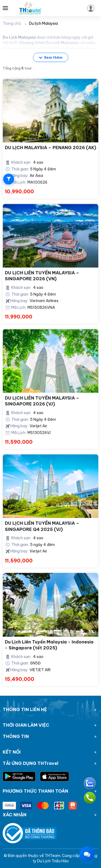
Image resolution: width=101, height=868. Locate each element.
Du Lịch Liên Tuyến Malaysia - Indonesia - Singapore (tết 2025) (49, 645)
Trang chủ (12, 23)
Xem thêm (51, 57)
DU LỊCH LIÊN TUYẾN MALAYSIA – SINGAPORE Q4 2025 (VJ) (42, 526)
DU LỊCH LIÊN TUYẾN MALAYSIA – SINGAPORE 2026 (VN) (42, 276)
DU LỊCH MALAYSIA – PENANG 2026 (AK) (50, 148)
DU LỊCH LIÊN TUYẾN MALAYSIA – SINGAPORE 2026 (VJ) (42, 401)
